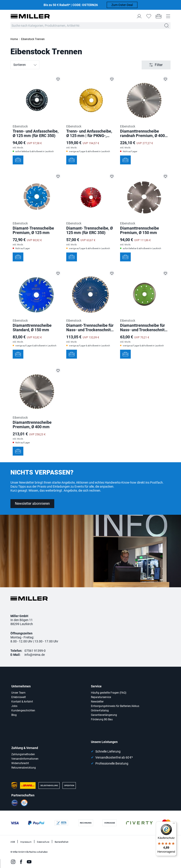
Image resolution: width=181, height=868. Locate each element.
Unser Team (18, 693)
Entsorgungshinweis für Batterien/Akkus (115, 706)
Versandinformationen (25, 759)
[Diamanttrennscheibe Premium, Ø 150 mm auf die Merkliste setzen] (165, 176)
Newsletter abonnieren (32, 504)
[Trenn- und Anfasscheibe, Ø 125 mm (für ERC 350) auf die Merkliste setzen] (58, 79)
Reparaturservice (101, 697)
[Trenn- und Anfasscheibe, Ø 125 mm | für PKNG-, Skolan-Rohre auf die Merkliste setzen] (112, 79)
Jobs (14, 706)
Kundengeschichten (23, 711)
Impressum (26, 842)
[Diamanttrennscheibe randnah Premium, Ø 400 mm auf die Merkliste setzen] (165, 79)
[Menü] (174, 824)
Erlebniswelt (19, 697)
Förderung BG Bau (102, 719)
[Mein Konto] (139, 16)
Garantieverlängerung (104, 715)
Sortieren (25, 65)
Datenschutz (43, 842)
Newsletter (97, 702)
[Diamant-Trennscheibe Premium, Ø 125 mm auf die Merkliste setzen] (58, 176)
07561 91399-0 (35, 651)
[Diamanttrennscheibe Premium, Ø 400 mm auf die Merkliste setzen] (58, 370)
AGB (13, 842)
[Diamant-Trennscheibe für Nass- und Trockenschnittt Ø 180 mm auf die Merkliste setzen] (112, 273)
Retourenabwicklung (24, 768)
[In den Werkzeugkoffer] (18, 160)
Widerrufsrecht (20, 763)
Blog (14, 715)
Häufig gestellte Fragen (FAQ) (109, 693)
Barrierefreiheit (61, 842)
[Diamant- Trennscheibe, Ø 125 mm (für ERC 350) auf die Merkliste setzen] (112, 176)
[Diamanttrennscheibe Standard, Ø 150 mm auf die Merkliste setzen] (58, 273)
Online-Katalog (100, 711)
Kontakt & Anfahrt (22, 702)
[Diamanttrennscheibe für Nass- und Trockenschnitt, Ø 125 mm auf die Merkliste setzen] (165, 273)
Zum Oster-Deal (122, 5)
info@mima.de (35, 655)
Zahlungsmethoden (23, 754)
